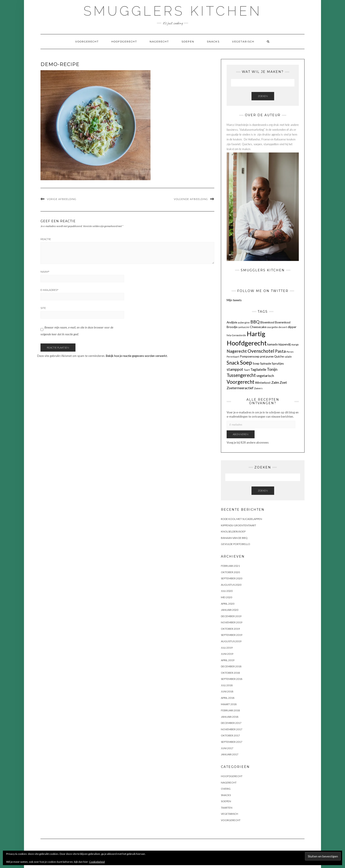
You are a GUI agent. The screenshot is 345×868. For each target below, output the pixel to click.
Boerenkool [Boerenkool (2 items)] (283, 322)
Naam (45, 272)
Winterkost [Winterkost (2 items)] (263, 383)
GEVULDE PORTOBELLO (236, 544)
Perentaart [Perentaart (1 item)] (233, 357)
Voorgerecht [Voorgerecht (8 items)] (240, 382)
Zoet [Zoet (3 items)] (283, 382)
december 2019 (231, 616)
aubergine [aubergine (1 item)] (244, 322)
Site (43, 308)
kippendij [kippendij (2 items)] (285, 344)
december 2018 (231, 666)
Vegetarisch (243, 42)
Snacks (213, 42)
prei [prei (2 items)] (263, 356)
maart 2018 (229, 704)
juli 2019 (227, 648)
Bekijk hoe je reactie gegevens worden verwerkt (136, 356)
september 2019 (232, 635)
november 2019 (232, 622)
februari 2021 (230, 566)
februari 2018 (230, 710)
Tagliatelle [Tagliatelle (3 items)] (258, 369)
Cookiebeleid (97, 862)
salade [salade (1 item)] (288, 357)
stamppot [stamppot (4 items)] (235, 369)
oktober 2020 (230, 572)
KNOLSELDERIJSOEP (233, 531)
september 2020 (232, 578)
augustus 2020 (231, 585)
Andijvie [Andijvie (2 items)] (232, 322)
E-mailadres (49, 290)
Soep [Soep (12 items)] (246, 362)
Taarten (227, 808)
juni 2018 (227, 691)
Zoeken (263, 96)
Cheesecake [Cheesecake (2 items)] (258, 327)
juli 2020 (227, 591)
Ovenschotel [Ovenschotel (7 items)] (261, 351)
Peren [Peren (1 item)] (290, 352)
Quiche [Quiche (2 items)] (279, 356)
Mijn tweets (234, 300)
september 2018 (232, 679)
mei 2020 (227, 597)
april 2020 (228, 604)
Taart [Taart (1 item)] (247, 370)
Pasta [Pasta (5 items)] (280, 351)
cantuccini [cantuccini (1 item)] (244, 327)
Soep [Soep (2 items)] (256, 363)
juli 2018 (227, 685)
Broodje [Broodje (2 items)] (232, 327)
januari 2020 (230, 610)
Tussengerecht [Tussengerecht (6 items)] (241, 375)
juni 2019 (227, 654)
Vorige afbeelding (62, 199)
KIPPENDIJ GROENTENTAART (239, 525)
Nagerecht (159, 42)
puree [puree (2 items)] (270, 356)
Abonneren (241, 434)
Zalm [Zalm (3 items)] (275, 382)
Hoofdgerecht (124, 42)
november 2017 (232, 729)
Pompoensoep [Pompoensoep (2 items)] (250, 356)
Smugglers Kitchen (173, 11)
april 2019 (228, 660)
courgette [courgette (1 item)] (272, 327)
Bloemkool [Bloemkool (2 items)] (267, 322)
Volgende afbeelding (191, 199)
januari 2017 (230, 754)
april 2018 (228, 698)
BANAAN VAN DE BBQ (234, 538)
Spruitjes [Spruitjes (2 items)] (278, 363)
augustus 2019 (231, 641)
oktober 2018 (230, 673)
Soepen (188, 42)
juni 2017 (227, 748)
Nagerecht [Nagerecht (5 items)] (237, 351)
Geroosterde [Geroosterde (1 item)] (239, 335)
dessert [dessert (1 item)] (283, 327)
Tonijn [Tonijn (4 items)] (272, 369)
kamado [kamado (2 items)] (273, 344)
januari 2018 (230, 717)
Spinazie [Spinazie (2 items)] (266, 363)
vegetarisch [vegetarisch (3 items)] (265, 375)
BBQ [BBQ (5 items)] (255, 322)
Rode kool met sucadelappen (241, 519)
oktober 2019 (230, 629)
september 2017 (232, 742)
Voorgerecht (87, 42)
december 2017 (231, 723)
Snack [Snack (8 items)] (233, 363)
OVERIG (226, 789)
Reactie (46, 239)
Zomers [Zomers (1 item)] (258, 388)
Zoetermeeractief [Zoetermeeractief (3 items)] (240, 388)
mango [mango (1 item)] (295, 344)
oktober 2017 (230, 735)
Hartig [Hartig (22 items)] (256, 334)
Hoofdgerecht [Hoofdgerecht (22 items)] (247, 343)
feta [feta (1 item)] (229, 335)
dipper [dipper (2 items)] (292, 327)
